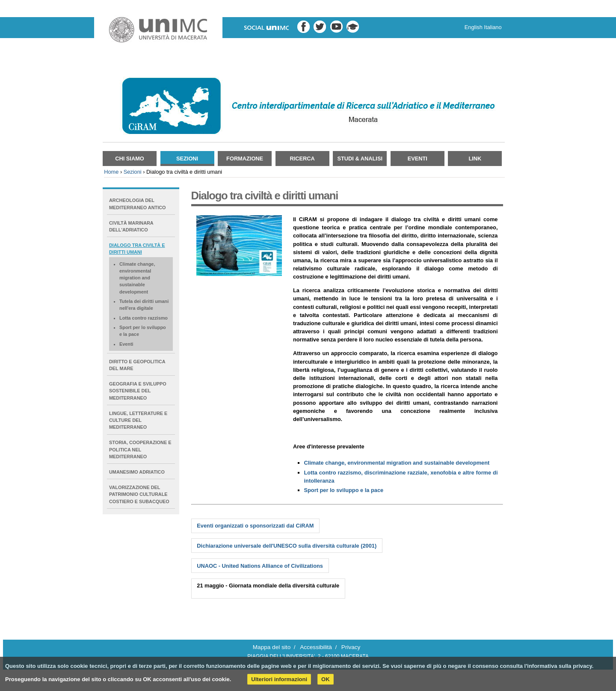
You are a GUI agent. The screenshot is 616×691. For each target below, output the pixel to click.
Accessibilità (316, 647)
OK (326, 679)
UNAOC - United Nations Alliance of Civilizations (260, 566)
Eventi (418, 159)
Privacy (351, 647)
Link (475, 159)
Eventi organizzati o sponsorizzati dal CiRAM (255, 526)
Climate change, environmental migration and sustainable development (397, 463)
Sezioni (187, 159)
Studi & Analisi (360, 159)
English (474, 27)
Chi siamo (130, 159)
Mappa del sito (272, 647)
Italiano (493, 27)
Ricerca (302, 159)
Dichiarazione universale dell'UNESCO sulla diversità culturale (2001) (287, 546)
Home (111, 172)
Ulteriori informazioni (279, 679)
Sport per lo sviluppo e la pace (344, 490)
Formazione (245, 159)
